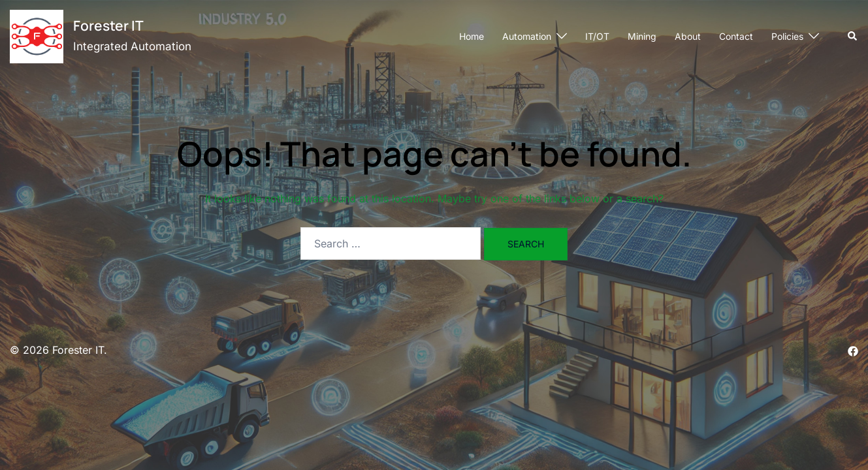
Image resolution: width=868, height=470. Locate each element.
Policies (787, 36)
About (688, 36)
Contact (736, 36)
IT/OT (597, 36)
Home (472, 36)
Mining (642, 36)
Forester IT (108, 25)
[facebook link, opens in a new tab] (853, 350)
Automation (527, 36)
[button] (853, 37)
